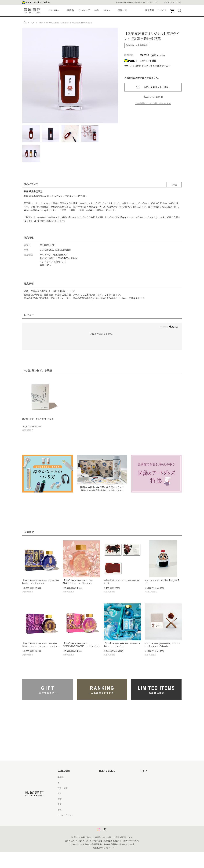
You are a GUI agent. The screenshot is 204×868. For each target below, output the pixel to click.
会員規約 (103, 804)
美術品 (61, 777)
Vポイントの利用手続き (136, 66)
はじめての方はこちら (173, 2)
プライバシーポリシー (109, 821)
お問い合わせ (105, 788)
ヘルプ (102, 783)
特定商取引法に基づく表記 (111, 810)
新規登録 (150, 10)
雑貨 (60, 799)
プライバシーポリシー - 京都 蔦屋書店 (116, 826)
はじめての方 (105, 777)
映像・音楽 (62, 788)
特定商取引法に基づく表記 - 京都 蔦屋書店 (117, 815)
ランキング (84, 10)
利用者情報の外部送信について (113, 831)
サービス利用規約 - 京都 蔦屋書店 (114, 799)
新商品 (70, 10)
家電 (60, 804)
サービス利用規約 (107, 794)
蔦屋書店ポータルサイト (151, 777)
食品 (60, 810)
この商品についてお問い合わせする (153, 103)
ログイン (162, 10)
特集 (97, 10)
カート (172, 13)
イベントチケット (65, 815)
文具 (60, 794)
